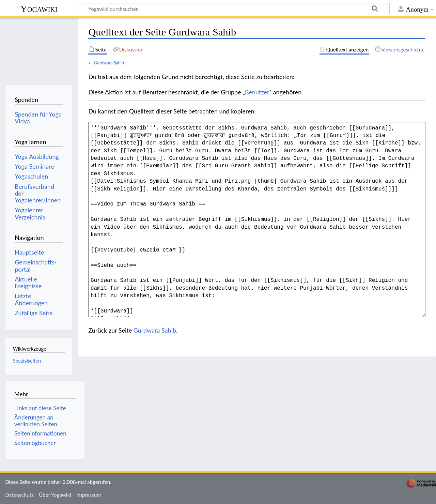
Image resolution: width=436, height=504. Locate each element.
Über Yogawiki (55, 495)
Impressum (89, 495)
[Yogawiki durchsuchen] (234, 9)
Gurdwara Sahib (109, 63)
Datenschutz (19, 495)
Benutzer (257, 92)
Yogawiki (39, 9)
